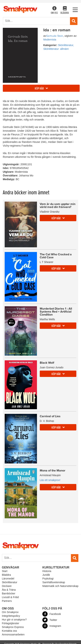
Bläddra (65, 11)
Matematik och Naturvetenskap (60, 586)
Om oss (54, 11)
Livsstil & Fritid (10, 597)
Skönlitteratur (10, 582)
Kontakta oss (9, 631)
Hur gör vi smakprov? (14, 620)
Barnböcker (9, 593)
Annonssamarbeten (13, 634)
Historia (47, 571)
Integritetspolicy (11, 616)
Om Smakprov (10, 612)
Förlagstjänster (11, 623)
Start (5, 571)
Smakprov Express (13, 627)
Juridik (46, 575)
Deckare (7, 586)
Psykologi (48, 579)
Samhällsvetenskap (54, 582)
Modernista (50, 40)
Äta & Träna (9, 590)
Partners (7, 601)
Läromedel (8, 579)
